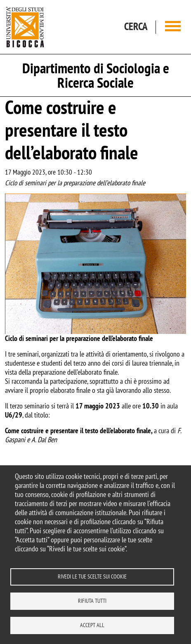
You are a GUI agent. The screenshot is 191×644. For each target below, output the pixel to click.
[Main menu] (173, 27)
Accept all (92, 625)
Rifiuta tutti (92, 601)
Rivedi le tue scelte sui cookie (92, 576)
